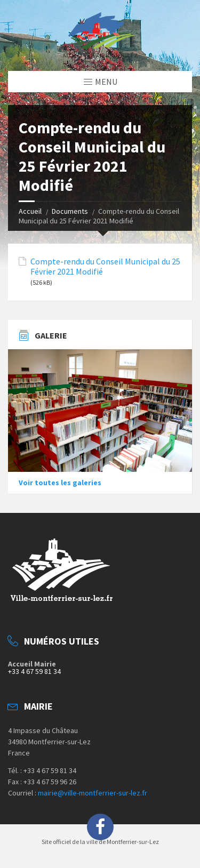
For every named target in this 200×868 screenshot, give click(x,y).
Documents (70, 211)
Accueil (30, 211)
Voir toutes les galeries (60, 483)
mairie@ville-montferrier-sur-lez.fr (93, 793)
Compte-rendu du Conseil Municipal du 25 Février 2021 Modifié (105, 267)
